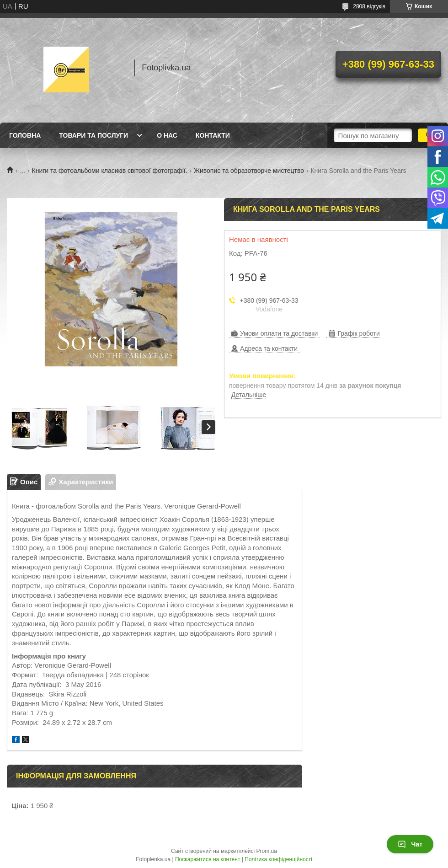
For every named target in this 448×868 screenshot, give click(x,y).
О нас (167, 135)
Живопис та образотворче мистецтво (249, 171)
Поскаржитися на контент (208, 859)
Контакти (213, 135)
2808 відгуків (369, 6)
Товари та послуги (93, 135)
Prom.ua (267, 851)
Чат (410, 844)
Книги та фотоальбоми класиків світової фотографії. (110, 171)
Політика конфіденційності (278, 859)
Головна (25, 135)
